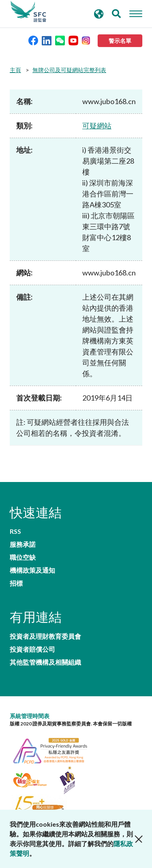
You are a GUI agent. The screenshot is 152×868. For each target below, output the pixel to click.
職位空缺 (23, 557)
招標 (16, 583)
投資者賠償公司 (32, 649)
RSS (15, 531)
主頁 (15, 70)
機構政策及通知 (32, 570)
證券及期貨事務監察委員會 (28, 12)
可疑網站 (97, 126)
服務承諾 (23, 544)
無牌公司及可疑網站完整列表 (69, 70)
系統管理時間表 (30, 716)
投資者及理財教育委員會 (45, 636)
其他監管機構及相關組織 (45, 662)
